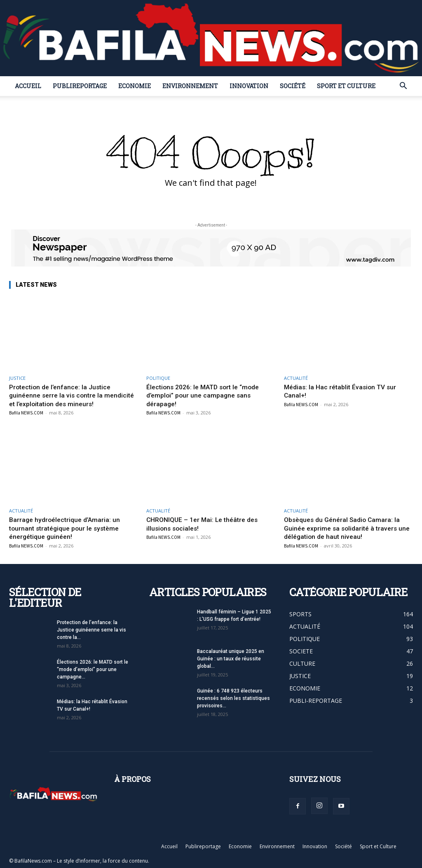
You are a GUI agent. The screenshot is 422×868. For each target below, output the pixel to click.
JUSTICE (17, 378)
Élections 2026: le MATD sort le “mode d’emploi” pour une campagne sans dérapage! (207, 395)
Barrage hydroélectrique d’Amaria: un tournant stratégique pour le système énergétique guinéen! (68, 528)
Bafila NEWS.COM (26, 413)
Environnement (190, 86)
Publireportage (80, 86)
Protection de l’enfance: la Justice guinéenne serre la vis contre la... (91, 629)
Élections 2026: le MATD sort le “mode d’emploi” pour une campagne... (93, 669)
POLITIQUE (158, 378)
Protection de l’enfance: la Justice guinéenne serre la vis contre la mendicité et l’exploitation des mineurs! (71, 395)
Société (293, 86)
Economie (135, 86)
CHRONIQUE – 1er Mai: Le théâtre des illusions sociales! (206, 524)
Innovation (249, 86)
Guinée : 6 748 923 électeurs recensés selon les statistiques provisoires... (233, 698)
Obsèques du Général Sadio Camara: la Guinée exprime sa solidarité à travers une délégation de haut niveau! (345, 528)
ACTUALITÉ (296, 378)
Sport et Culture (346, 86)
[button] (403, 87)
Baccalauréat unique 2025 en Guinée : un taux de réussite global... (231, 658)
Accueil (28, 86)
